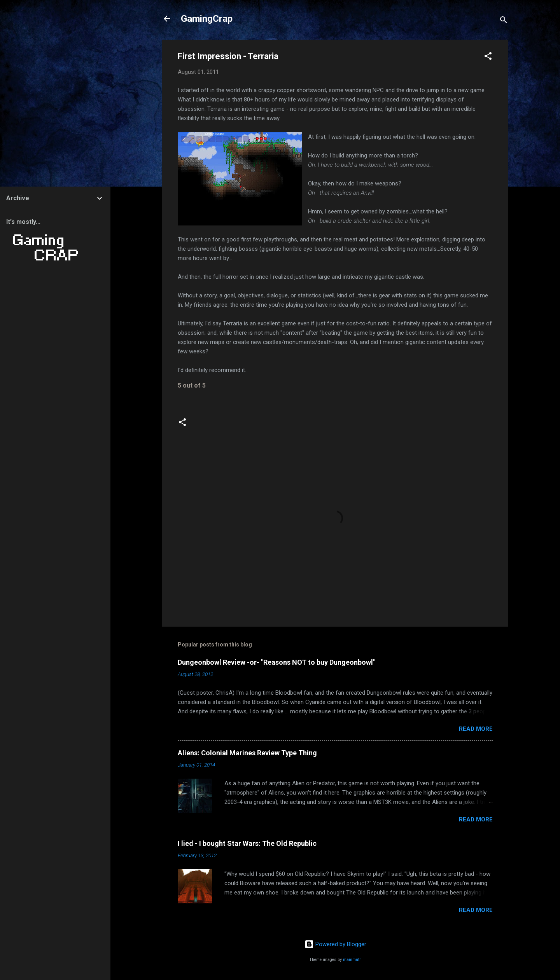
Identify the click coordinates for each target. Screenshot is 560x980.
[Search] (504, 21)
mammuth (352, 960)
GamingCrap (207, 19)
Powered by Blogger (335, 944)
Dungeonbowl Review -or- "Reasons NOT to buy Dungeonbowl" (276, 662)
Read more (476, 729)
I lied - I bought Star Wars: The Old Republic (247, 843)
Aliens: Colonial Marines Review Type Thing (247, 753)
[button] (488, 57)
